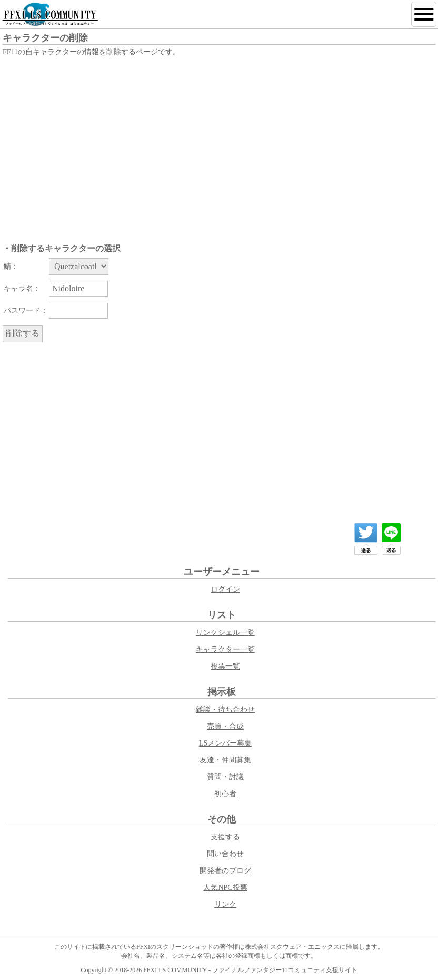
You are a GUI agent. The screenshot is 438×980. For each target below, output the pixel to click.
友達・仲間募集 (225, 760)
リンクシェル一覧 (225, 633)
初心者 (225, 794)
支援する (225, 837)
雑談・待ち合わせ (225, 709)
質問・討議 (225, 777)
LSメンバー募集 (225, 743)
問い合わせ (225, 854)
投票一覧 (225, 666)
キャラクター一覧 (225, 649)
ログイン (225, 589)
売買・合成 (225, 726)
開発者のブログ (225, 871)
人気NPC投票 (225, 888)
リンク (225, 904)
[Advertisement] (219, 138)
